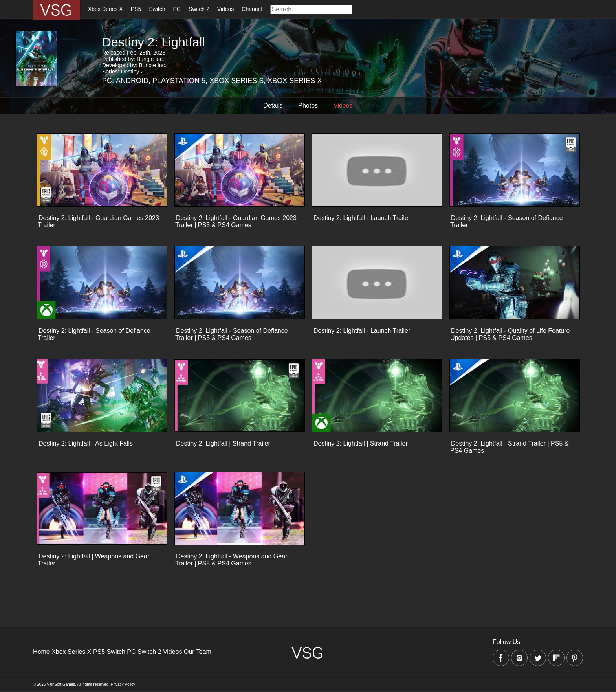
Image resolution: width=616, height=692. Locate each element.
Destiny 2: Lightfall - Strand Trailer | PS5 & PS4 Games (509, 447)
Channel (252, 9)
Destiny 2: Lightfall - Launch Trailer (362, 218)
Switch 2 (199, 9)
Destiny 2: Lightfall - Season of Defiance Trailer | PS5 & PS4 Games (232, 334)
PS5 (136, 9)
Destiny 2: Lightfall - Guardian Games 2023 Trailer (98, 221)
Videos (226, 9)
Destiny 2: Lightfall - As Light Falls (86, 443)
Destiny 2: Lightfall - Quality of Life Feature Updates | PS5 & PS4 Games (510, 334)
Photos (308, 106)
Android (132, 81)
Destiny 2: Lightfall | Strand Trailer (223, 443)
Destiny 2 (132, 72)
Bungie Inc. (150, 59)
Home (41, 652)
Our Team (198, 652)
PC (177, 9)
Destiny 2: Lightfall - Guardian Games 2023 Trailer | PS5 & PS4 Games (236, 221)
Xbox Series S (236, 81)
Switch (157, 9)
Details (273, 106)
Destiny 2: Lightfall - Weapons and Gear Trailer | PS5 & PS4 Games (231, 560)
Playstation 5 (179, 81)
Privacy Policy (123, 684)
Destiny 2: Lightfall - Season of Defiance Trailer (507, 221)
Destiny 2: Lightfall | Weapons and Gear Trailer (93, 560)
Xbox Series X (105, 9)
